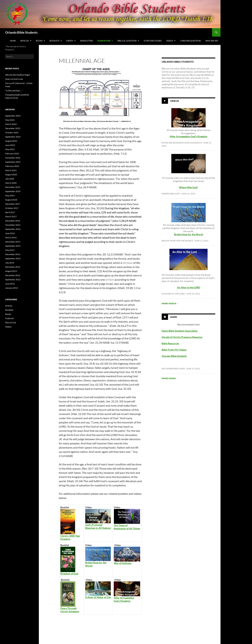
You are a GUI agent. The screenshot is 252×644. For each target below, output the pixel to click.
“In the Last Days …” (14, 91)
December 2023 (13, 128)
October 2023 (12, 133)
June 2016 (10, 233)
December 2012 (13, 275)
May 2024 (10, 120)
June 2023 (10, 145)
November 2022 (13, 158)
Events (70, 41)
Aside (174, 317)
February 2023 (12, 154)
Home (13, 41)
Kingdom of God (69, 574)
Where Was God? (171, 194)
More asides (170, 378)
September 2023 (13, 137)
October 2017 (12, 208)
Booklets (54, 41)
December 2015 (13, 242)
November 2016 (13, 225)
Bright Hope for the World (177, 241)
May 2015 (10, 250)
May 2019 (10, 196)
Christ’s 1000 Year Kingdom (70, 537)
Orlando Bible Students (21, 32)
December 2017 (13, 204)
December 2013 (13, 267)
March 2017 (11, 217)
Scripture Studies (153, 41)
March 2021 (11, 170)
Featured (9, 318)
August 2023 (11, 141)
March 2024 (11, 124)
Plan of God (104, 41)
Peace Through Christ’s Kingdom (70, 610)
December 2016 (13, 221)
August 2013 (11, 271)
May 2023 (10, 149)
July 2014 (10, 263)
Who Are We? (212, 41)
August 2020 (11, 175)
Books (39, 41)
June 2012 (10, 284)
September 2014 (13, 258)
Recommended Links (173, 369)
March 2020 (11, 183)
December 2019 (13, 187)
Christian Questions (190, 41)
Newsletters (87, 41)
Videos (170, 41)
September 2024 (13, 116)
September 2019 (13, 191)
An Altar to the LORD (173, 294)
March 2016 (11, 237)
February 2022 (12, 166)
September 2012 (13, 279)
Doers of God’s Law (14, 79)
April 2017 (10, 212)
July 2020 (10, 179)
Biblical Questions (127, 41)
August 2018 (11, 200)
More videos (170, 303)
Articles (25, 41)
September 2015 (13, 246)
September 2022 (13, 162)
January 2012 (12, 288)
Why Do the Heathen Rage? (18, 75)
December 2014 (13, 254)
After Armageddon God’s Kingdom (189, 136)
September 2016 (13, 229)
